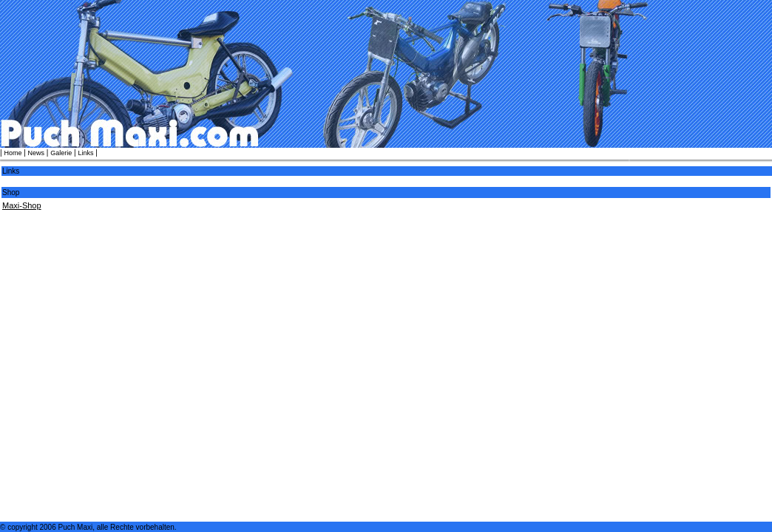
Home (13, 153)
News (37, 153)
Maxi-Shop (22, 205)
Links (85, 153)
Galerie (61, 153)
